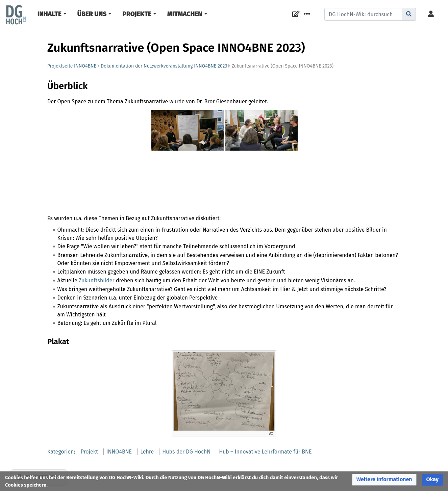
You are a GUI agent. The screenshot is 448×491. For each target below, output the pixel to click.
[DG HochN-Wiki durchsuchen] (363, 14)
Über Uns (92, 14)
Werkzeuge (41, 428)
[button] (384, 480)
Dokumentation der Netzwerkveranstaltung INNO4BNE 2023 (164, 66)
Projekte (137, 14)
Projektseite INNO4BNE (72, 66)
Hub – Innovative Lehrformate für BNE (265, 402)
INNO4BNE (119, 402)
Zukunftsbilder (97, 230)
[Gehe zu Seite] (409, 14)
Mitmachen (185, 14)
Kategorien (60, 402)
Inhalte (49, 14)
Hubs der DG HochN (186, 402)
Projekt (89, 402)
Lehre (147, 402)
